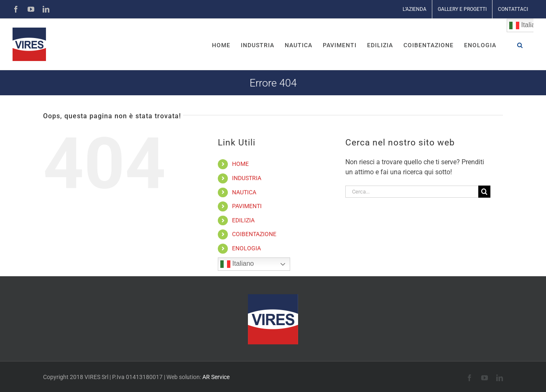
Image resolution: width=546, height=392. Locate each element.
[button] (520, 44)
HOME (240, 164)
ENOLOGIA (246, 248)
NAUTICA (244, 192)
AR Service (216, 377)
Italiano (237, 264)
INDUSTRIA (247, 178)
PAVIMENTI (247, 206)
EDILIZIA (243, 220)
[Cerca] (484, 192)
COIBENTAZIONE (254, 234)
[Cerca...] (412, 192)
